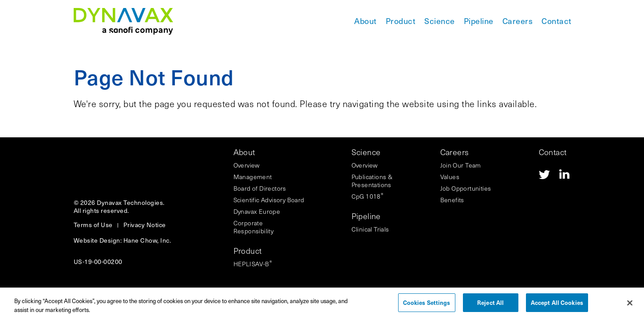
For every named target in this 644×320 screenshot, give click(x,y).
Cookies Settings (427, 306)
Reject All (490, 306)
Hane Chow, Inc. (147, 240)
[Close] (630, 306)
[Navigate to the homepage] (123, 21)
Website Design (97, 240)
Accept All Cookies (557, 306)
